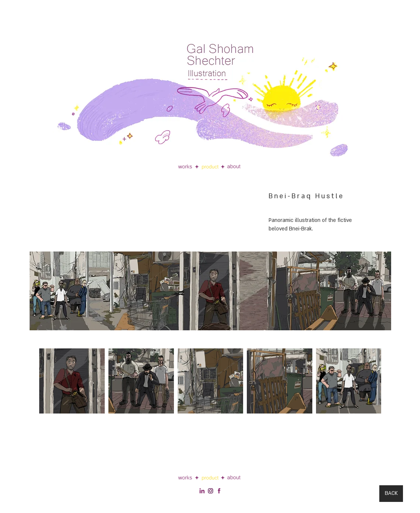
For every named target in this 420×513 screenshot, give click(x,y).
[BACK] (391, 494)
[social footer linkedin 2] (211, 491)
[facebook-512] (219, 491)
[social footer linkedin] (202, 491)
